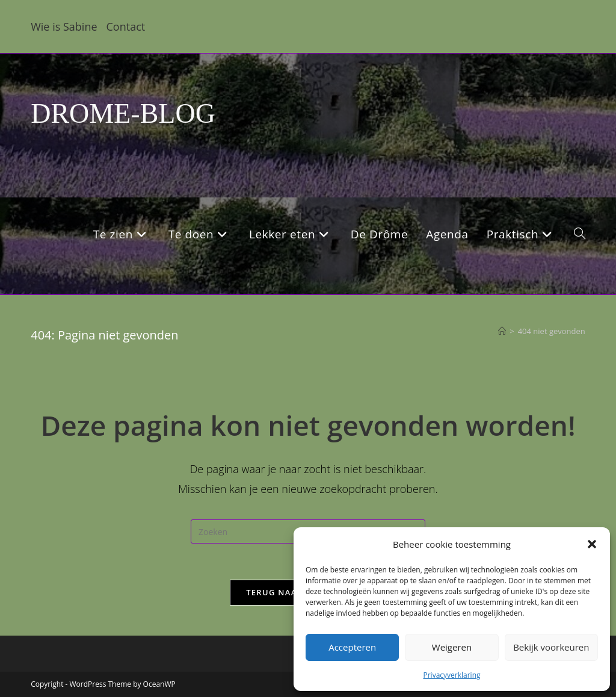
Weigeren (452, 647)
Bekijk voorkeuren (551, 647)
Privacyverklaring (451, 675)
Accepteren (352, 647)
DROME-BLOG (123, 113)
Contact (126, 26)
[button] (592, 544)
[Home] (502, 331)
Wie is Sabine (64, 26)
